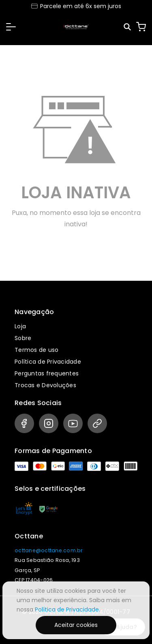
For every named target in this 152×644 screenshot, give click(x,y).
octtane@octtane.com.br (49, 550)
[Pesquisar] (128, 27)
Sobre (23, 338)
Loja (20, 326)
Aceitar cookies (76, 625)
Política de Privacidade (48, 362)
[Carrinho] (141, 27)
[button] (11, 27)
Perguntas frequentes (47, 373)
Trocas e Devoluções (45, 385)
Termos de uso (36, 350)
